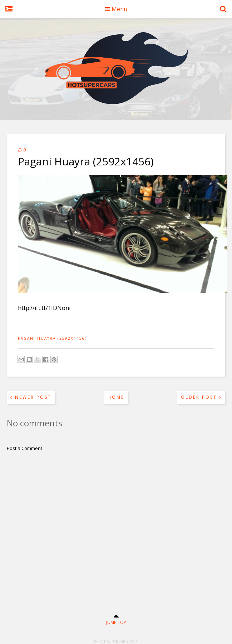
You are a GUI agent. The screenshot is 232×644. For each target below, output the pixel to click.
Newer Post (31, 397)
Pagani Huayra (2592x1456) (52, 338)
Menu (116, 9)
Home (116, 397)
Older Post (201, 397)
